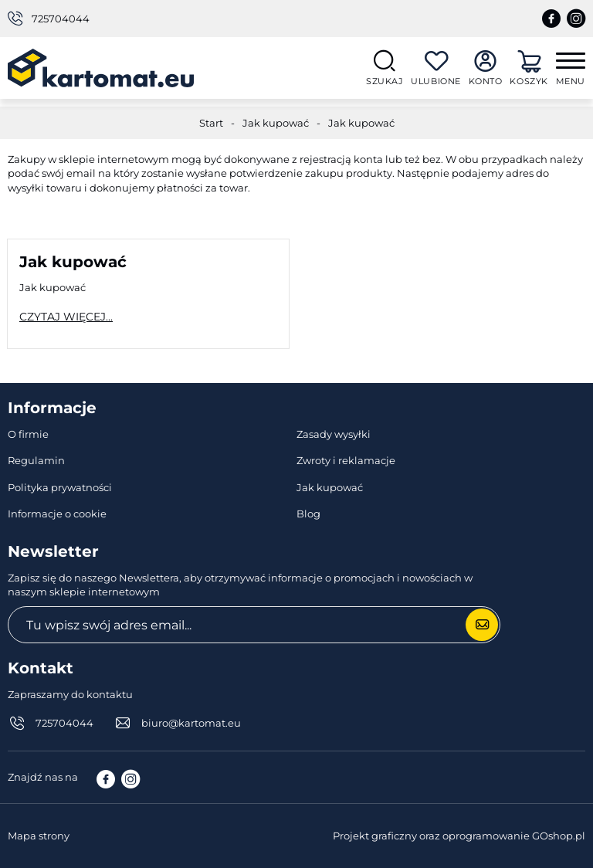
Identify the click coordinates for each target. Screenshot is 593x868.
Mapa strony (39, 836)
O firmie (28, 434)
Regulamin (36, 460)
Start (211, 123)
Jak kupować (276, 123)
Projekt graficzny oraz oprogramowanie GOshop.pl (459, 836)
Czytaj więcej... (66, 317)
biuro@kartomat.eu (191, 723)
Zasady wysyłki (334, 434)
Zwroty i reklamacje (346, 460)
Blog (308, 514)
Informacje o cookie (57, 514)
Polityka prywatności (60, 487)
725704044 (61, 19)
